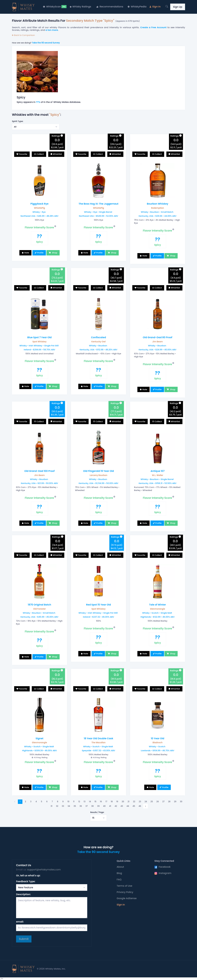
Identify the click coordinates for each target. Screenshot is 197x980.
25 (152, 802)
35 (75, 806)
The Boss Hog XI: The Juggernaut (98, 204)
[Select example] (36, 127)
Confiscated (99, 337)
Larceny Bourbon (98, 475)
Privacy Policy (125, 892)
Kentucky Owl (98, 342)
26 (158, 802)
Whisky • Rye (39, 212)
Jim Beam (158, 342)
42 (116, 806)
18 (112, 802)
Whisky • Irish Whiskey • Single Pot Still (39, 346)
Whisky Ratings (80, 7)
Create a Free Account (153, 27)
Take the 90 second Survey (46, 43)
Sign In (155, 7)
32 (57, 806)
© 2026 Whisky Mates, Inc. (51, 969)
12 (79, 802)
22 (134, 802)
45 (134, 806)
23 (140, 802)
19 (117, 802)
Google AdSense (127, 898)
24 (146, 802)
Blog (119, 873)
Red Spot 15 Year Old (98, 605)
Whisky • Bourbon (98, 346)
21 (129, 802)
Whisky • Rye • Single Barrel (98, 212)
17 (106, 802)
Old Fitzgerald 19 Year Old (98, 471)
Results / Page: (97, 812)
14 (90, 802)
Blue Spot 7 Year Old (39, 337)
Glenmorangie (158, 609)
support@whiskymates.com (44, 870)
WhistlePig (39, 208)
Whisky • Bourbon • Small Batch (157, 212)
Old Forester (39, 609)
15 (95, 802)
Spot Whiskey (39, 342)
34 (69, 806)
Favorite (23, 154)
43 (122, 806)
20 (123, 802)
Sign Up (178, 7)
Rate (27, 253)
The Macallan (98, 742)
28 (169, 802)
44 (128, 806)
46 (140, 806)
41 (110, 806)
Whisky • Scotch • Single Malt (157, 613)
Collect (40, 154)
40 (104, 806)
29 (175, 802)
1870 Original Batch (39, 605)
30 (181, 802)
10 (68, 802)
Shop (54, 253)
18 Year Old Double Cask (98, 738)
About (120, 867)
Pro (64, 7)
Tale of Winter (158, 605)
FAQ (119, 879)
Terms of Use (124, 886)
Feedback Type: (26, 881)
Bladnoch (158, 742)
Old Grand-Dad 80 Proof (158, 337)
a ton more (52, 30)
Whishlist (57, 154)
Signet (39, 738)
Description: (23, 894)
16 (101, 802)
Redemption (158, 208)
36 (81, 806)
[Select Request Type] (52, 887)
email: (20, 922)
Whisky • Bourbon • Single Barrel (157, 479)
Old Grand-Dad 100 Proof (39, 471)
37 (87, 806)
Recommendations (110, 7)
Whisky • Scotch (157, 746)
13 (85, 802)
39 (98, 806)
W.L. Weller (158, 475)
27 (163, 802)
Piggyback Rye (39, 204)
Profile (40, 253)
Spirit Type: (18, 121)
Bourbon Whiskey (158, 204)
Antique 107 (158, 471)
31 (51, 806)
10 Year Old (158, 738)
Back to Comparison (23, 35)
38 (92, 806)
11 (74, 802)
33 (63, 806)
